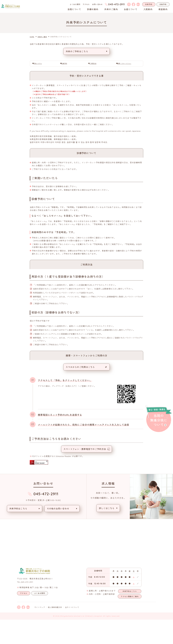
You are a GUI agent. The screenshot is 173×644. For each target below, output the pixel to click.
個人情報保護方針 (55, 632)
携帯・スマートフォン (126, 64)
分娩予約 (163, 4)
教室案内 (163, 9)
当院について (74, 9)
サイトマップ (40, 632)
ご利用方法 (94, 64)
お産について (131, 9)
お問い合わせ (97, 4)
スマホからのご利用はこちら (80, 391)
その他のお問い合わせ (58, 533)
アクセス (86, 4)
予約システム (40, 64)
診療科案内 (93, 9)
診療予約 (66, 64)
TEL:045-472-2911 (25, 606)
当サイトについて (72, 632)
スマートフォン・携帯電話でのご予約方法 (85, 473)
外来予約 (149, 4)
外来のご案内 (111, 9)
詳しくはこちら (107, 532)
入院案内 (148, 9)
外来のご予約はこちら (77, 51)
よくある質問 (75, 4)
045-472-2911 (116, 4)
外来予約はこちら (18, 533)
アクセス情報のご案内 (130, 621)
